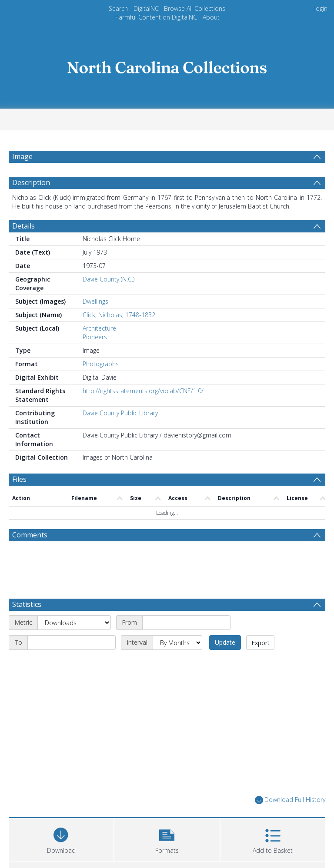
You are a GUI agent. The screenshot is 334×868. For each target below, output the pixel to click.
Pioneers (95, 337)
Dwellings (95, 301)
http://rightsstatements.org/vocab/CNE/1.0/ (143, 391)
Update (225, 642)
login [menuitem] (321, 8)
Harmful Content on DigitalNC (156, 17)
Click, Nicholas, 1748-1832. (120, 315)
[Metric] (74, 623)
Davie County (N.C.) (109, 279)
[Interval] (177, 643)
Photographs (101, 364)
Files (19, 479)
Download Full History (290, 800)
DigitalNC (146, 8)
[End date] (72, 643)
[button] (167, 839)
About (211, 17)
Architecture (99, 328)
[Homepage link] (167, 65)
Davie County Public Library (120, 413)
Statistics (27, 604)
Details (23, 226)
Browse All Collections (195, 8)
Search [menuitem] (118, 8)
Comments (30, 535)
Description (31, 182)
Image (22, 156)
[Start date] (186, 623)
